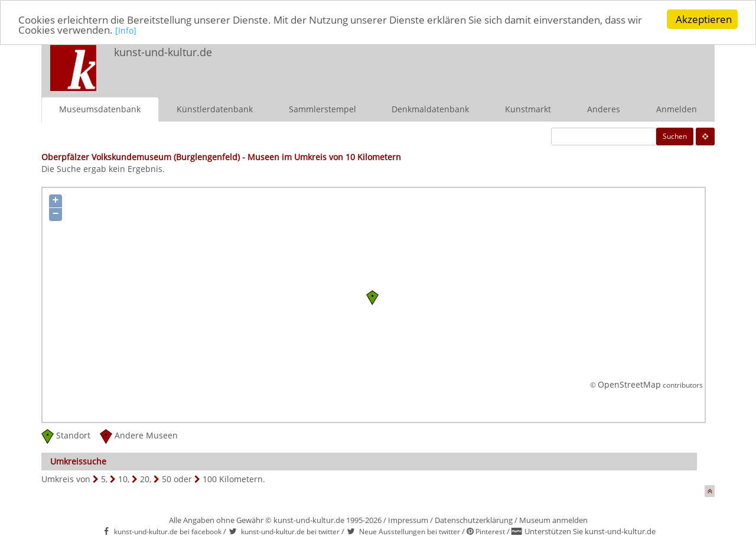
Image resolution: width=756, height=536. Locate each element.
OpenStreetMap (629, 384)
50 (167, 478)
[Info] (126, 30)
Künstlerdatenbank (215, 108)
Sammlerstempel (322, 108)
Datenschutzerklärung (474, 519)
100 (210, 478)
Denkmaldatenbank (430, 108)
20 (145, 478)
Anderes (604, 108)
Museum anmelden (553, 519)
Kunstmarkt (528, 108)
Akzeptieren (704, 19)
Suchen (675, 136)
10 (123, 478)
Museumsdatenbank (100, 108)
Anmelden (677, 108)
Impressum (408, 519)
